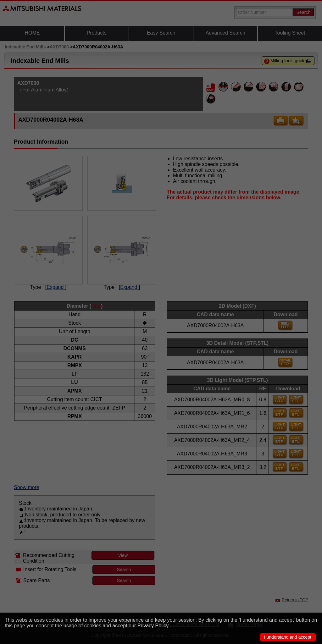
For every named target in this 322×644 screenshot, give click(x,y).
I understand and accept (288, 637)
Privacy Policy (153, 626)
